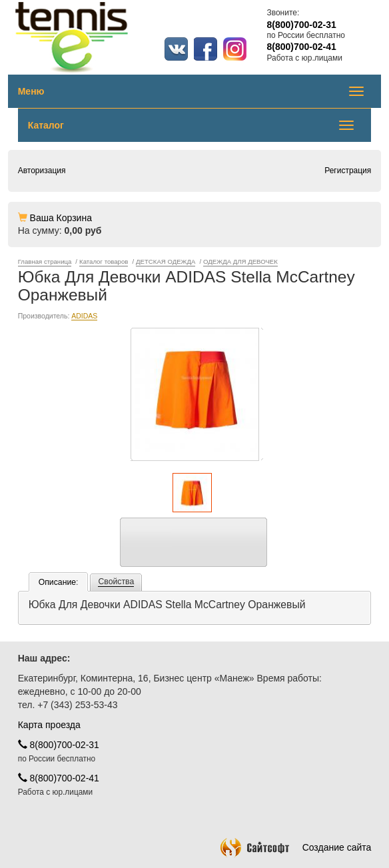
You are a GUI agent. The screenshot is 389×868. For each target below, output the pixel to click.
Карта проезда (49, 725)
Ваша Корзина (61, 218)
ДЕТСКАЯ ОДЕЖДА (166, 261)
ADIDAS (84, 316)
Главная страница (45, 261)
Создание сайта (296, 847)
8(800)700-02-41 (59, 778)
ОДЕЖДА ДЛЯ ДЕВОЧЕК (240, 261)
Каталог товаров (104, 261)
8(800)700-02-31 (59, 745)
